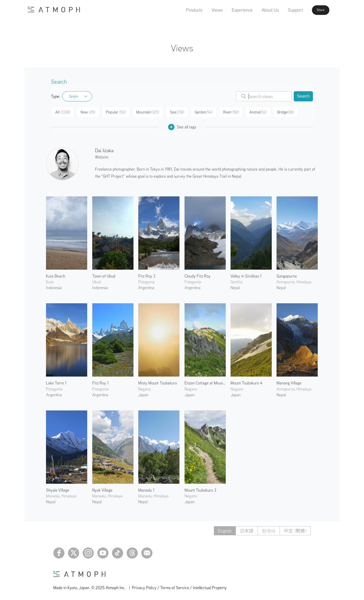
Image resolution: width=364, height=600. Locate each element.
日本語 (247, 530)
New (89, 112)
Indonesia (54, 287)
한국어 (269, 530)
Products (185, 10)
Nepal (235, 287)
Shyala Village (58, 489)
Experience (233, 10)
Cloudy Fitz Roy (198, 275)
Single (73, 96)
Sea (177, 112)
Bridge (287, 112)
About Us (261, 10)
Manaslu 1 (146, 489)
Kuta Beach (56, 275)
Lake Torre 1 (56, 382)
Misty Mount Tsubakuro (158, 382)
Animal (259, 112)
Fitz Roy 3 (147, 275)
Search (303, 96)
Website (102, 156)
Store (315, 10)
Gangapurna (287, 275)
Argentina (146, 287)
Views (208, 10)
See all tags (182, 126)
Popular (116, 112)
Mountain (148, 112)
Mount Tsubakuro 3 (200, 489)
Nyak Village (102, 489)
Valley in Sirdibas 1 (246, 275)
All (63, 112)
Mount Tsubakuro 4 (246, 382)
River (232, 112)
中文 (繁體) (295, 530)
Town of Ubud (104, 275)
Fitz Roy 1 (100, 382)
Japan (143, 394)
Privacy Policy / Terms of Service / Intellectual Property (179, 586)
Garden (204, 112)
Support (286, 10)
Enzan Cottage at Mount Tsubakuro (205, 382)
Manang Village (289, 382)
